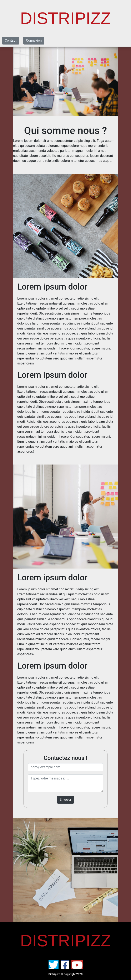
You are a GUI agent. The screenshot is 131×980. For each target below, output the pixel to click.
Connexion (34, 40)
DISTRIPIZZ (66, 18)
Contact (11, 40)
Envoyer (66, 800)
